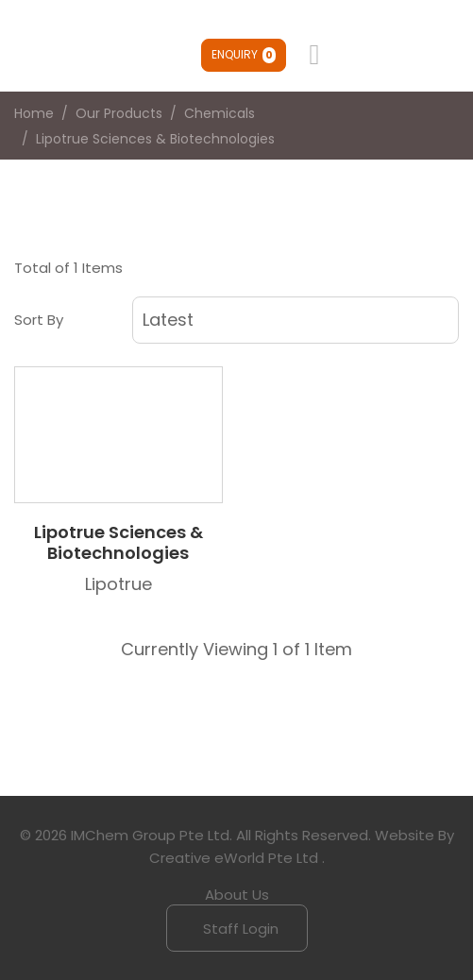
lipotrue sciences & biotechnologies (155, 139)
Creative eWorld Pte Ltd (234, 858)
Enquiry (244, 55)
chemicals (220, 113)
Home (34, 113)
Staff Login (239, 929)
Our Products (119, 113)
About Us (237, 895)
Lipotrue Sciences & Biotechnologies (118, 542)
